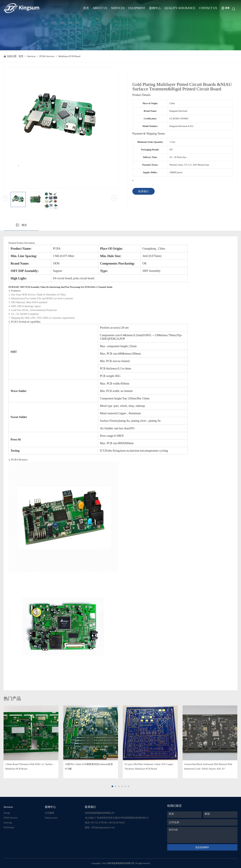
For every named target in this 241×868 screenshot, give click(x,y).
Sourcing (8, 823)
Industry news (51, 818)
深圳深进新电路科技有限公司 (100, 813)
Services (118, 8)
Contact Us (208, 8)
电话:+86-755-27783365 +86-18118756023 (105, 823)
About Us (100, 8)
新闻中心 (155, 8)
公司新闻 (49, 813)
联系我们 (144, 191)
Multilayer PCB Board (69, 56)
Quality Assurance (180, 8)
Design (7, 813)
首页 (86, 8)
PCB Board (9, 827)
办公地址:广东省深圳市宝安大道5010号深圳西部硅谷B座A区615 (117, 818)
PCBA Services (47, 56)
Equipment (137, 8)
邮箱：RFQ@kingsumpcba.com (100, 827)
